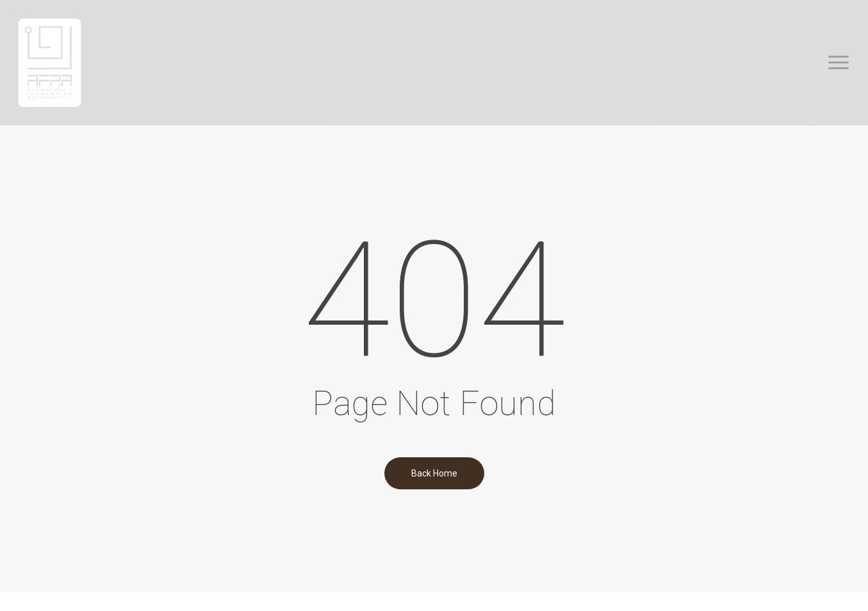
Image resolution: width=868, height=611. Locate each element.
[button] (839, 63)
